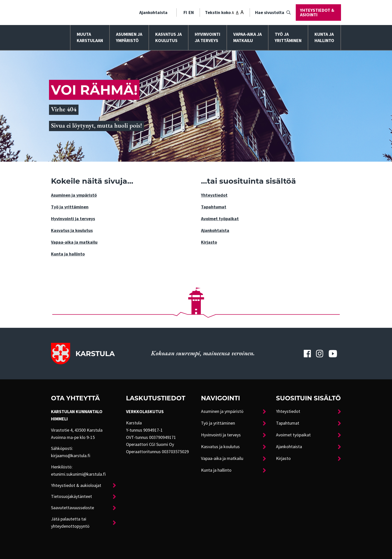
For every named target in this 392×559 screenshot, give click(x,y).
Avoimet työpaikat (220, 219)
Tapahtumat (214, 207)
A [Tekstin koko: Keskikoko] (237, 13)
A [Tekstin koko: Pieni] (233, 13)
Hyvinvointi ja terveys (73, 219)
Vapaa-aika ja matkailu (247, 37)
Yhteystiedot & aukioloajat (76, 485)
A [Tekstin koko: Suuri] (242, 12)
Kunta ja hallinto (324, 37)
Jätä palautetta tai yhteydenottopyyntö (70, 523)
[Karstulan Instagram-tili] (320, 354)
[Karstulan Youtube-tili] (333, 354)
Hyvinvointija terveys (207, 37)
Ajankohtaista (153, 13)
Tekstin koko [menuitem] (224, 12)
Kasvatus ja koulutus (168, 37)
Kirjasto (209, 242)
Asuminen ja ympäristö (129, 37)
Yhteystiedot (214, 195)
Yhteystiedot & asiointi (317, 13)
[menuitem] (155, 13)
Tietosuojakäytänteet (71, 496)
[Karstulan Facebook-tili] (307, 354)
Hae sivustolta (270, 13)
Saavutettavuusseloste (72, 508)
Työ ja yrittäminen (288, 37)
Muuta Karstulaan (90, 37)
